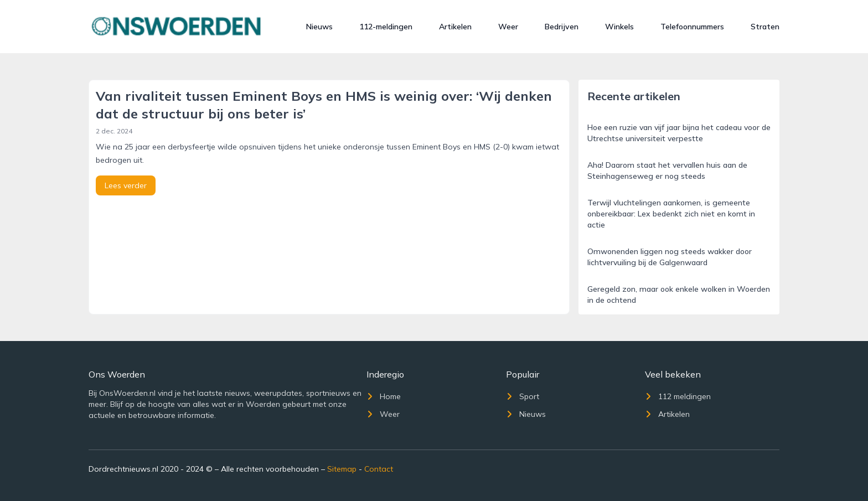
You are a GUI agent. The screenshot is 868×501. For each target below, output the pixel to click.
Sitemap (342, 469)
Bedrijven (562, 27)
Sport (523, 396)
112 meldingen (678, 396)
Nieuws (319, 27)
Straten (765, 27)
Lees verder (126, 185)
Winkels (619, 27)
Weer (508, 27)
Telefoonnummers (692, 27)
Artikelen (455, 27)
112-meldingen (386, 27)
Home (384, 396)
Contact (379, 469)
